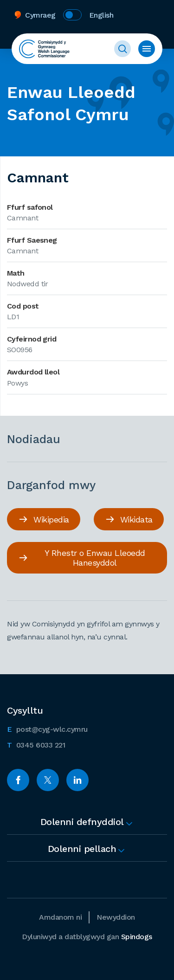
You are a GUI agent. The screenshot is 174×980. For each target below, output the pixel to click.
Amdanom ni (60, 917)
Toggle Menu (147, 49)
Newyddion (116, 917)
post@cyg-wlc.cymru (47, 729)
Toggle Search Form (122, 49)
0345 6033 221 (36, 744)
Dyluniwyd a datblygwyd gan (87, 937)
